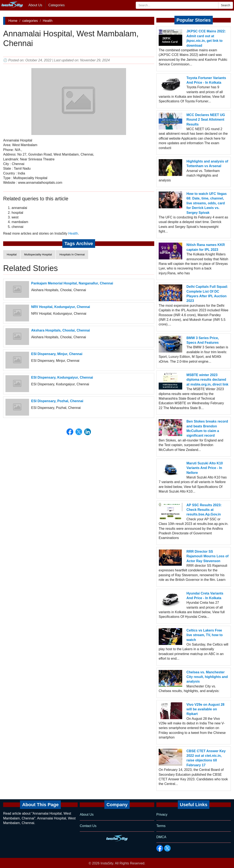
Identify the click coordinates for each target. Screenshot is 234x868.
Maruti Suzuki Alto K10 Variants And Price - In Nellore (205, 468)
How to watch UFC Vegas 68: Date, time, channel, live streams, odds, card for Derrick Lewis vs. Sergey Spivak (207, 203)
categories (30, 21)
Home (13, 21)
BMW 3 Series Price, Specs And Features (203, 340)
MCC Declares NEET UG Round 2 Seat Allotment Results (206, 120)
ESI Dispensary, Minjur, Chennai (57, 354)
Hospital (12, 254)
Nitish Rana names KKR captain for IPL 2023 (206, 247)
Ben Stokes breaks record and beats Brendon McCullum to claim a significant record (207, 428)
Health (48, 21)
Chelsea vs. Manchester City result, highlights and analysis (207, 677)
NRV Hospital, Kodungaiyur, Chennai (61, 307)
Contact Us (88, 826)
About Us (35, 5)
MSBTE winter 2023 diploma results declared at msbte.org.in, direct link (207, 380)
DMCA (161, 837)
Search (226, 5)
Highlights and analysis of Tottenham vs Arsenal (207, 164)
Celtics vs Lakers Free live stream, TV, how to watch (205, 635)
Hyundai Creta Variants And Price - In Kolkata (205, 596)
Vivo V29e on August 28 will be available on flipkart (205, 709)
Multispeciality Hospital (38, 254)
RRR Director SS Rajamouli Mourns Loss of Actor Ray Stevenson (207, 556)
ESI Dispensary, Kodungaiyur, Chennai (62, 377)
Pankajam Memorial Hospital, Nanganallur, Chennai (72, 283)
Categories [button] (57, 5)
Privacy (162, 814)
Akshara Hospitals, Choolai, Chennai (60, 330)
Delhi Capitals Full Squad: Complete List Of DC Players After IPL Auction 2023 (207, 294)
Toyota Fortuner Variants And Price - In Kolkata (206, 80)
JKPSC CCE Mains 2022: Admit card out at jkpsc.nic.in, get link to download (206, 38)
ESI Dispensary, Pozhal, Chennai (57, 401)
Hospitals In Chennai (72, 254)
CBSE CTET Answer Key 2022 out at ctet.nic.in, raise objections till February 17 (206, 758)
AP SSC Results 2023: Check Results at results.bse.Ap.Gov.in (204, 510)
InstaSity (107, 863)
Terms (161, 826)
